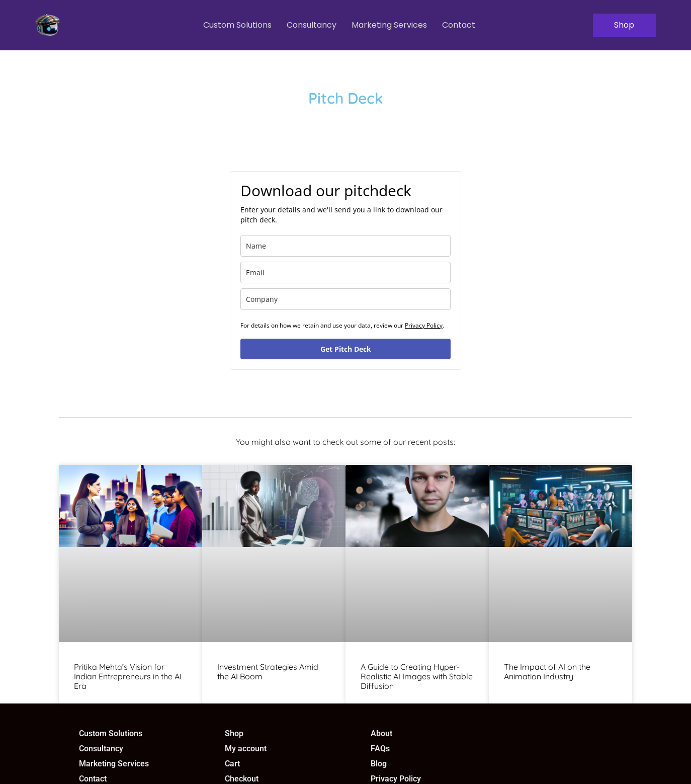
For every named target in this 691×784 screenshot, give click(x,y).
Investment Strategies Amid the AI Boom (268, 672)
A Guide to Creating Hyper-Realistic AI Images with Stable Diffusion (417, 676)
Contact (458, 25)
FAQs (380, 749)
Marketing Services (388, 25)
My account (246, 749)
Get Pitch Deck (346, 349)
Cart (232, 764)
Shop (234, 733)
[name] (345, 246)
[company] (345, 299)
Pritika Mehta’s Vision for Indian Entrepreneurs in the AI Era (128, 676)
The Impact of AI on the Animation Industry (547, 672)
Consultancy (311, 25)
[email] (345, 272)
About (381, 733)
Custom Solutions (236, 25)
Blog (379, 764)
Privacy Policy (424, 325)
